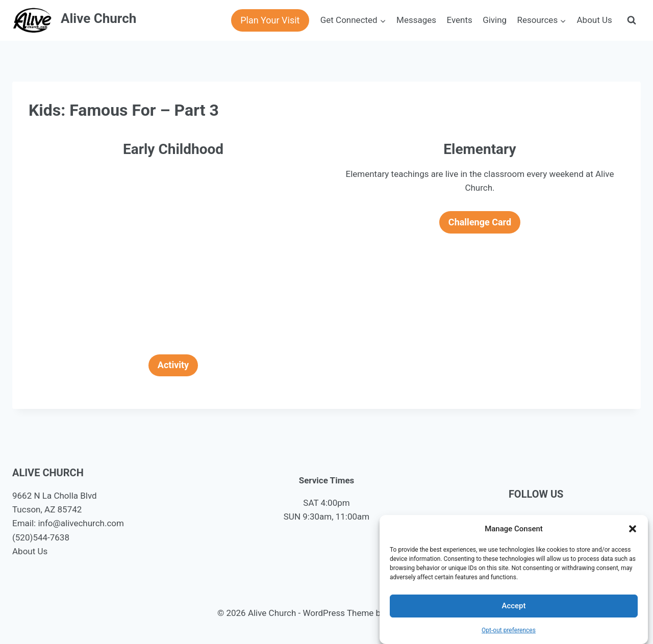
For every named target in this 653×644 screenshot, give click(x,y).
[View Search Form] (632, 20)
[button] (633, 529)
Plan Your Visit (270, 20)
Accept (513, 606)
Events (459, 20)
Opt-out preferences (509, 630)
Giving (495, 20)
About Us (595, 20)
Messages (416, 20)
